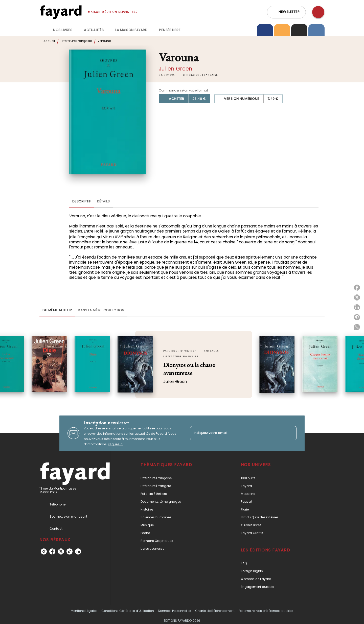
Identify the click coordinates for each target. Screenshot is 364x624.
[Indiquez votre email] (237, 433)
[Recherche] (318, 12)
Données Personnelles (175, 611)
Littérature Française (76, 41)
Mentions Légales (84, 611)
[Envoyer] (290, 433)
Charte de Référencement (215, 611)
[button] (286, 12)
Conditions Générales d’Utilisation (128, 611)
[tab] (45, 30)
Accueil (49, 41)
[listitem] (44, 551)
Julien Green (176, 69)
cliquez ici (116, 444)
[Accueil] (61, 12)
